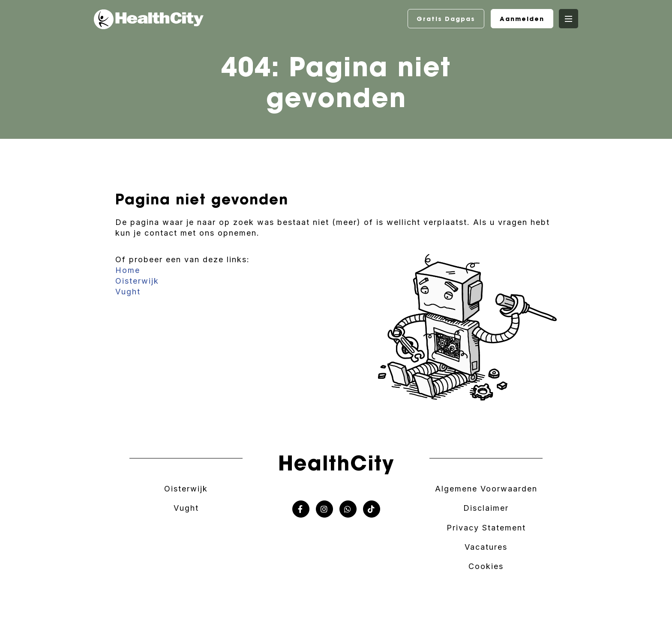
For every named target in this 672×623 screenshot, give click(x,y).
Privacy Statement (486, 528)
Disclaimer (486, 508)
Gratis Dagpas (446, 19)
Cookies (486, 566)
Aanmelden (522, 19)
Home (128, 270)
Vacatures (486, 547)
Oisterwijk (137, 281)
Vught (128, 292)
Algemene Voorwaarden (486, 489)
